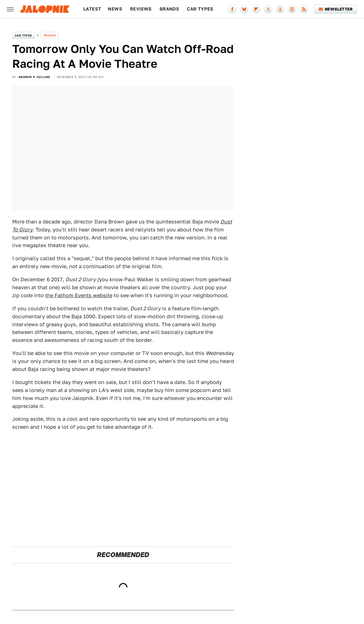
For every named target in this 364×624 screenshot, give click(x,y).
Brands (169, 9)
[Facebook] (232, 9)
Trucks (50, 35)
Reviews (141, 9)
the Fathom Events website (79, 295)
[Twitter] (268, 9)
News (115, 9)
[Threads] (280, 9)
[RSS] (304, 9)
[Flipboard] (256, 9)
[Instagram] (292, 9)
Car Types (200, 9)
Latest (92, 9)
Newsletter (336, 9)
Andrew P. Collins (34, 77)
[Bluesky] (244, 9)
